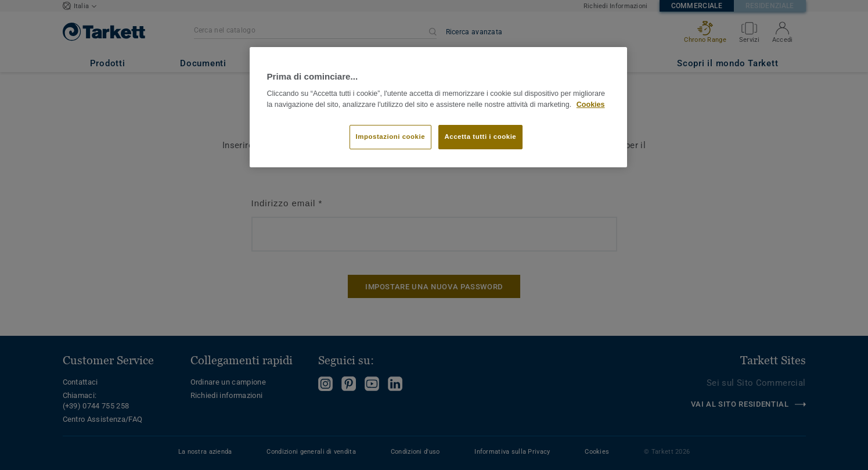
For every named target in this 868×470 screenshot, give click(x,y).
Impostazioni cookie (391, 137)
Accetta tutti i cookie (481, 137)
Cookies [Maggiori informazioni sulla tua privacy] (591, 105)
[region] (438, 107)
